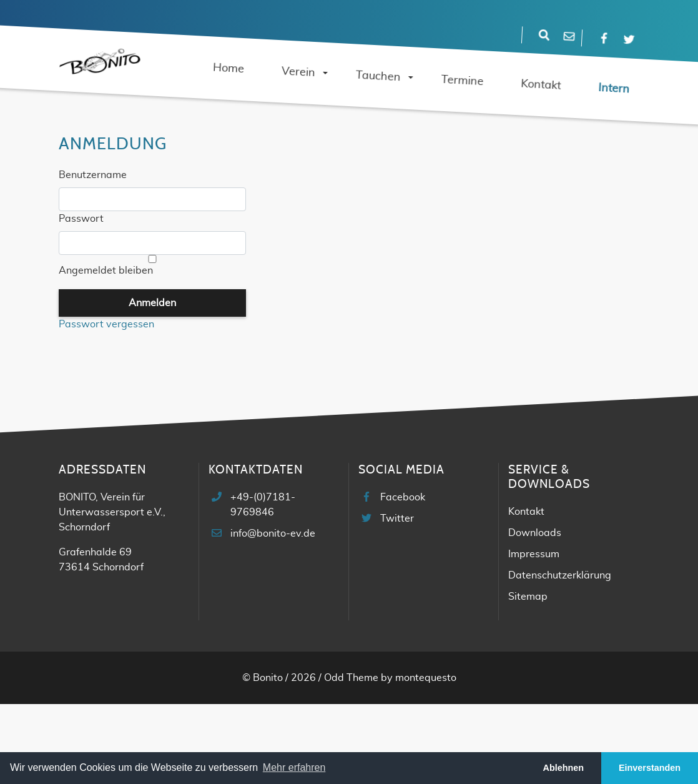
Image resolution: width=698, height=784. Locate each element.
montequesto (426, 678)
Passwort (81, 219)
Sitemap (528, 597)
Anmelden (152, 303)
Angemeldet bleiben (106, 270)
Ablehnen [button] (564, 768)
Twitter (397, 519)
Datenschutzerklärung (560, 575)
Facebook (403, 497)
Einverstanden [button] (650, 768)
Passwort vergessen (106, 324)
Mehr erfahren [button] (294, 767)
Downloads (535, 533)
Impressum (534, 554)
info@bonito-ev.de (273, 533)
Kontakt (526, 512)
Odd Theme (351, 678)
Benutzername (93, 175)
